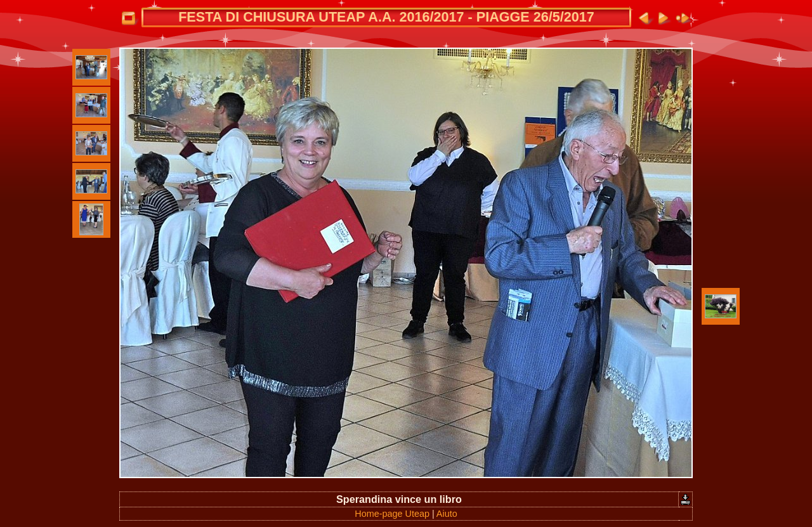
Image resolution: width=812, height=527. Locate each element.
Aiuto (447, 514)
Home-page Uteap (392, 514)
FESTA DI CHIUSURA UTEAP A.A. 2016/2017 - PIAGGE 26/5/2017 (386, 17)
